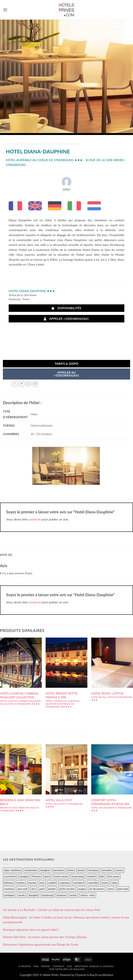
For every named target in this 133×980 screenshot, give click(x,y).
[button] (5, 10)
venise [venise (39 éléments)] (73, 895)
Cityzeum (81, 975)
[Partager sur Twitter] (22, 384)
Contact (58, 966)
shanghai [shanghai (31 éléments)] (33, 895)
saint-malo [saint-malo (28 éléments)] (123, 889)
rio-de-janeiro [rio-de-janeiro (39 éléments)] (97, 889)
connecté (35, 519)
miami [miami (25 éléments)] (105, 883)
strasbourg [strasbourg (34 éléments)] (47, 895)
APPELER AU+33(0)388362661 (66, 374)
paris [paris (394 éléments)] (42, 889)
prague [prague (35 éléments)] (82, 889)
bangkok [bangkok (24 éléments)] (45, 870)
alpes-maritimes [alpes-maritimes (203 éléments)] (13, 870)
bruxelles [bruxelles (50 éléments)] (107, 870)
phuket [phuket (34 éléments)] (52, 889)
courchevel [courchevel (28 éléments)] (10, 876)
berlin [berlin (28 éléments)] (71, 870)
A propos (25, 966)
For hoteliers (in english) (67, 969)
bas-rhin (53, 144)
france (11, 144)
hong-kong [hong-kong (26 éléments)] (77, 876)
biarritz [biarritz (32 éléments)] (81, 870)
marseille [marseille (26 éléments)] (93, 883)
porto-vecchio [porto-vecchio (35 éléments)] (67, 889)
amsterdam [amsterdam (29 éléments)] (31, 870)
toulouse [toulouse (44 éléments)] (61, 895)
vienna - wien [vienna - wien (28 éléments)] (88, 895)
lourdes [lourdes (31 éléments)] (32, 883)
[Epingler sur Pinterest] (36, 384)
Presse (46, 966)
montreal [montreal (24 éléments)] (9, 889)
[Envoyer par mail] (29, 384)
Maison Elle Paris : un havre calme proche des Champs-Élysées (45, 937)
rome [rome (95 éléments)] (111, 889)
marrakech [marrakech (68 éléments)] (79, 883)
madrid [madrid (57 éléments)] (52, 883)
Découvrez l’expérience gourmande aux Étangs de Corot (41, 944)
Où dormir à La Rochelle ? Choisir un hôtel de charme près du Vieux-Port (52, 910)
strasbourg (72, 144)
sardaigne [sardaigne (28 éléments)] (9, 895)
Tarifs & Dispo (66, 364)
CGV (70, 966)
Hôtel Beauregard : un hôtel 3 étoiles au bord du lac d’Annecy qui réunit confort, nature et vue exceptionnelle (66, 920)
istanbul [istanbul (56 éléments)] (91, 876)
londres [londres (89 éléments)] (21, 883)
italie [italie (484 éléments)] (102, 876)
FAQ (36, 966)
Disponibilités (66, 308)
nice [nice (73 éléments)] (34, 889)
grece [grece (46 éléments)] (47, 876)
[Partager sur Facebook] (15, 384)
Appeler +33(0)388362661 (66, 319)
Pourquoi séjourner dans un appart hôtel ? (31, 930)
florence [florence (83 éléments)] (36, 876)
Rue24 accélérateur (101, 975)
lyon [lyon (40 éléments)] (42, 883)
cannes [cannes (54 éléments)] (119, 870)
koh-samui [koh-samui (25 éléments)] (114, 876)
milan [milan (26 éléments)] (115, 883)
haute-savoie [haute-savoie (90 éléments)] (61, 876)
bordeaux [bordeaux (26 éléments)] (94, 870)
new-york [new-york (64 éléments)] (22, 889)
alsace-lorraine (32, 144)
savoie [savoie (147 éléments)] (21, 895)
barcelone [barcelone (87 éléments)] (59, 870)
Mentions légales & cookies (94, 966)
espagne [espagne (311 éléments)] (24, 876)
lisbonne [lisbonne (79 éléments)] (9, 883)
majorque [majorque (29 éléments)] (65, 883)
